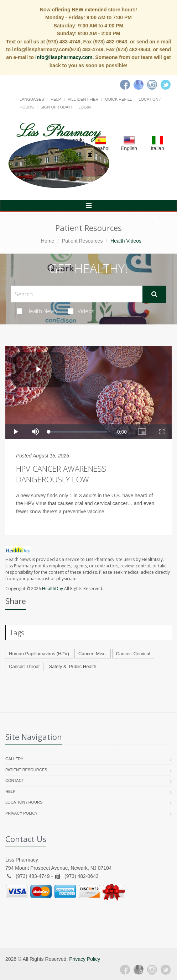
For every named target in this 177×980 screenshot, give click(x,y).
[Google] (139, 85)
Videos (81, 311)
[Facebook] (125, 85)
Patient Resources (82, 241)
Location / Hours (24, 802)
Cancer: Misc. (92, 654)
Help (56, 99)
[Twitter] (166, 85)
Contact (15, 780)
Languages (32, 99)
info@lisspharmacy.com (64, 57)
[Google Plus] (139, 970)
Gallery (14, 759)
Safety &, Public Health (72, 666)
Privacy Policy (22, 813)
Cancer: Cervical (133, 654)
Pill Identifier (83, 99)
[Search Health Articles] (77, 294)
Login (84, 107)
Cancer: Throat (24, 666)
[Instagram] (152, 85)
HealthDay (53, 589)
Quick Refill (118, 99)
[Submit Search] (154, 294)
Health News (37, 311)
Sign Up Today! (56, 107)
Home (48, 241)
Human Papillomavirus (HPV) (39, 654)
